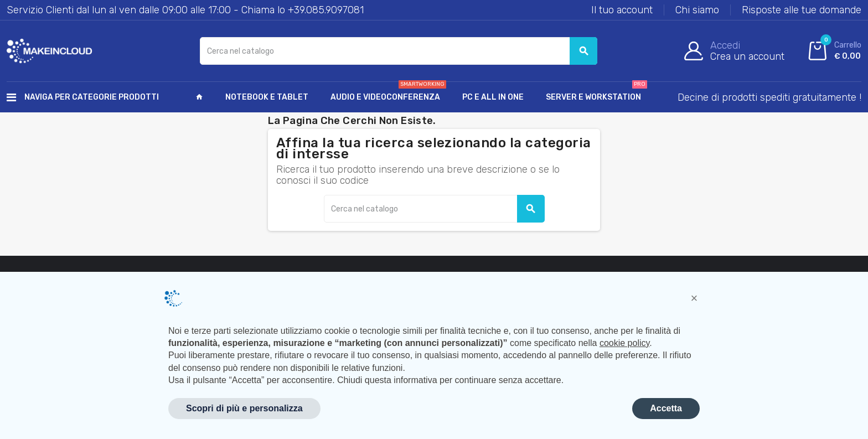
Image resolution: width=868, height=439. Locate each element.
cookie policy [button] (624, 343)
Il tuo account (622, 10)
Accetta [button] (666, 408)
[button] (694, 298)
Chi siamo (697, 10)
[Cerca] (399, 51)
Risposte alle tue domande (802, 10)
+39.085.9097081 (326, 10)
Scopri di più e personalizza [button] (244, 408)
